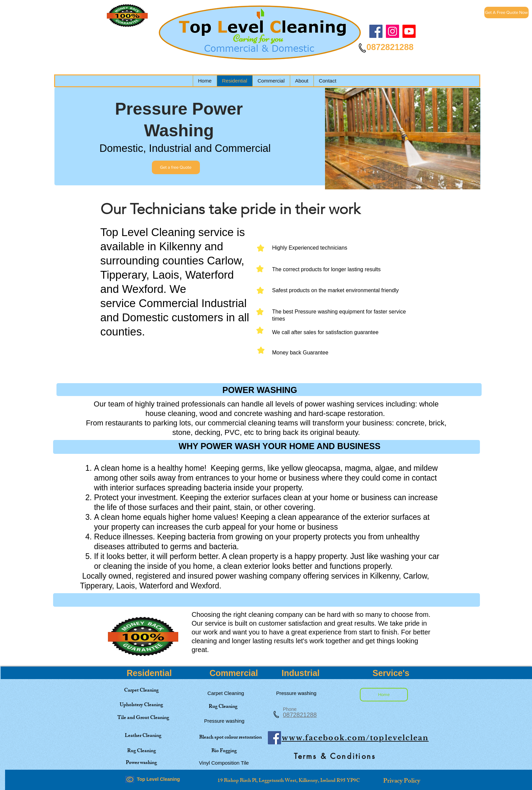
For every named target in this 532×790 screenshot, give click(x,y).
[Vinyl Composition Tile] (224, 763)
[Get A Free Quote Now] (506, 13)
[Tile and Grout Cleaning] (143, 718)
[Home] (384, 695)
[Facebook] (376, 31)
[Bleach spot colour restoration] (230, 738)
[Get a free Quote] (176, 167)
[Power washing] (142, 763)
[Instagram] (392, 31)
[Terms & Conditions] (335, 756)
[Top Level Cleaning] (409, 31)
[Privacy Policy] (402, 782)
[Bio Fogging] (224, 751)
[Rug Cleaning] (223, 707)
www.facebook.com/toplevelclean (355, 738)
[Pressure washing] (224, 721)
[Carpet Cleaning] (142, 691)
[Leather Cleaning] (143, 736)
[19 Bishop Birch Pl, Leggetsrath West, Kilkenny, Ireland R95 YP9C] (289, 781)
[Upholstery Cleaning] (142, 705)
